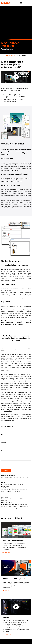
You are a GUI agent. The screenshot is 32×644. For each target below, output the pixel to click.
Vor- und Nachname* (7, 426)
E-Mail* (3, 459)
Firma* (3, 434)
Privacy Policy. (8, 411)
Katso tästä (7, 635)
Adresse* (4, 443)
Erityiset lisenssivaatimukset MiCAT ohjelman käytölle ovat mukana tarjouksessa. (16, 418)
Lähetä (6, 471)
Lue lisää (6, 552)
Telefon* (4, 451)
